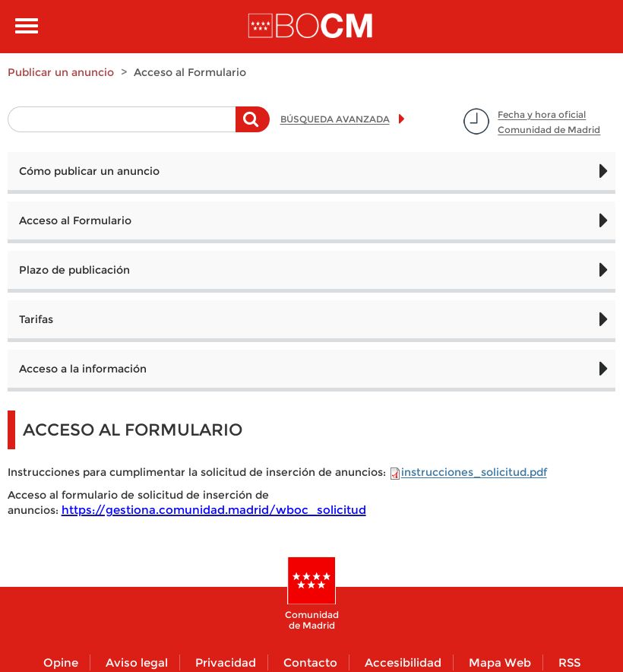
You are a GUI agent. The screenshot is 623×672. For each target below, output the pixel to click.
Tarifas (36, 319)
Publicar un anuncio (61, 72)
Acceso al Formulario (75, 220)
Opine (61, 662)
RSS (569, 662)
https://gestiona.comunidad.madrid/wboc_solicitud (214, 510)
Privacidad (226, 662)
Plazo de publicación (74, 270)
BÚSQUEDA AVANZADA (335, 119)
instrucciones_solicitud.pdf (474, 472)
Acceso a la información (83, 369)
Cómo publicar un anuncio (89, 171)
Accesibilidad (403, 662)
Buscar (253, 127)
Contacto (310, 662)
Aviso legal (137, 662)
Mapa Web (500, 662)
